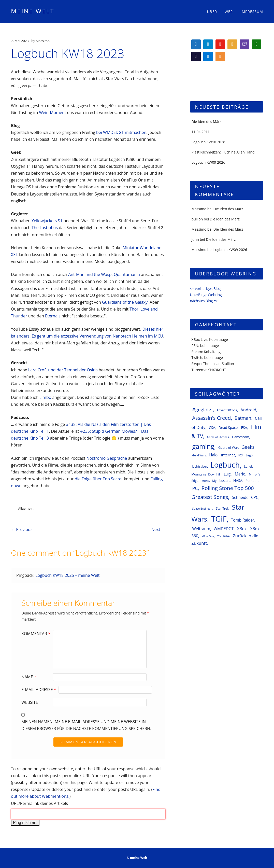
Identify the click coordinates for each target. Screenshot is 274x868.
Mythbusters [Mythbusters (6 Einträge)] (221, 481)
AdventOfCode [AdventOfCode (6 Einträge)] (227, 410)
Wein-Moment (52, 113)
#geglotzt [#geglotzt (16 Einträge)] (203, 410)
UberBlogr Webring (206, 295)
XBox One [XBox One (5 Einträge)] (208, 536)
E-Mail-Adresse (39, 690)
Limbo (45, 397)
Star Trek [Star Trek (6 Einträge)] (222, 508)
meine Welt (33, 11)
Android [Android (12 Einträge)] (248, 410)
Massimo (43, 41)
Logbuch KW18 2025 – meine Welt (67, 575)
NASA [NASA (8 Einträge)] (238, 480)
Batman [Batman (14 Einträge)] (243, 418)
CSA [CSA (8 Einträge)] (212, 428)
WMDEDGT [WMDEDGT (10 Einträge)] (224, 529)
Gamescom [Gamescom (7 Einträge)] (241, 437)
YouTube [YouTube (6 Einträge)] (223, 536)
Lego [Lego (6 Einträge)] (249, 455)
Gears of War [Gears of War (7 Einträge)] (228, 447)
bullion (197, 219)
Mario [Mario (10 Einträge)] (240, 474)
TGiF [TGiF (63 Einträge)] (219, 519)
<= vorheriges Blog (205, 289)
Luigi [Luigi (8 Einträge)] (228, 474)
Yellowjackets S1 (47, 221)
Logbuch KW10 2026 (208, 142)
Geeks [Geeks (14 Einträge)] (248, 447)
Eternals (53, 316)
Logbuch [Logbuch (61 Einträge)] (225, 465)
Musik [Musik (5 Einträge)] (205, 481)
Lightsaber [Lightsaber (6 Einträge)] (200, 466)
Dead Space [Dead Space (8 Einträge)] (228, 428)
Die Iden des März (206, 122)
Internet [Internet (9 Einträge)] (228, 455)
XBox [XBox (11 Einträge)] (242, 529)
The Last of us (45, 228)
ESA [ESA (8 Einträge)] (244, 428)
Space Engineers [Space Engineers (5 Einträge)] (203, 509)
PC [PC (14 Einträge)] (195, 488)
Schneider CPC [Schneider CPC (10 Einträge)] (245, 498)
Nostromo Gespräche (107, 458)
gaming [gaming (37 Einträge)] (203, 446)
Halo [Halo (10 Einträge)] (213, 455)
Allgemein (26, 508)
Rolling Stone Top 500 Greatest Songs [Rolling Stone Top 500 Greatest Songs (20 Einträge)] (223, 492)
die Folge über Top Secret (99, 479)
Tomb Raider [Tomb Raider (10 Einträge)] (243, 520)
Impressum (252, 12)
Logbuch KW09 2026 (208, 162)
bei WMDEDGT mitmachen (121, 132)
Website (30, 702)
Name (29, 677)
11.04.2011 (201, 132)
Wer (229, 12)
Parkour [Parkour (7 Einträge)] (252, 481)
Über (212, 12)
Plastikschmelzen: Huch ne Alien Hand (223, 152)
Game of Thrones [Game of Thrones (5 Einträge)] (218, 437)
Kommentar (37, 634)
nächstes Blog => (204, 301)
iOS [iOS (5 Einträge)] (241, 455)
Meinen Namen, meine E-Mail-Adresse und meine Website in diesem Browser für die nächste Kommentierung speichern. (86, 725)
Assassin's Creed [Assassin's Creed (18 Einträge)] (212, 418)
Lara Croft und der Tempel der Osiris (63, 370)
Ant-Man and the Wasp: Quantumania (104, 274)
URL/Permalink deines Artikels (39, 803)
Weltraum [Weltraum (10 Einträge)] (201, 529)
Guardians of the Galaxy (125, 302)
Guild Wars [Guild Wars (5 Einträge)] (199, 455)
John (195, 239)
